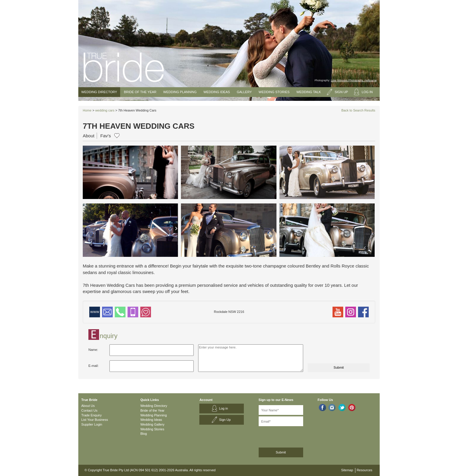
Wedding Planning (180, 92)
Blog (144, 434)
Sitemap (347, 470)
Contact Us (89, 410)
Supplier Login (92, 424)
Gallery (244, 92)
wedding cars (105, 110)
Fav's (105, 136)
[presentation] (338, 352)
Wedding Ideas (217, 92)
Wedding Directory (99, 92)
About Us (88, 406)
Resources (364, 470)
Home (87, 110)
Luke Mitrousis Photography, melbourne (354, 80)
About (89, 136)
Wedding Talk (309, 92)
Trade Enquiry (92, 415)
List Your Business (95, 420)
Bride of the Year (140, 92)
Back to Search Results (358, 110)
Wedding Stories (274, 92)
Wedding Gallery (152, 424)
